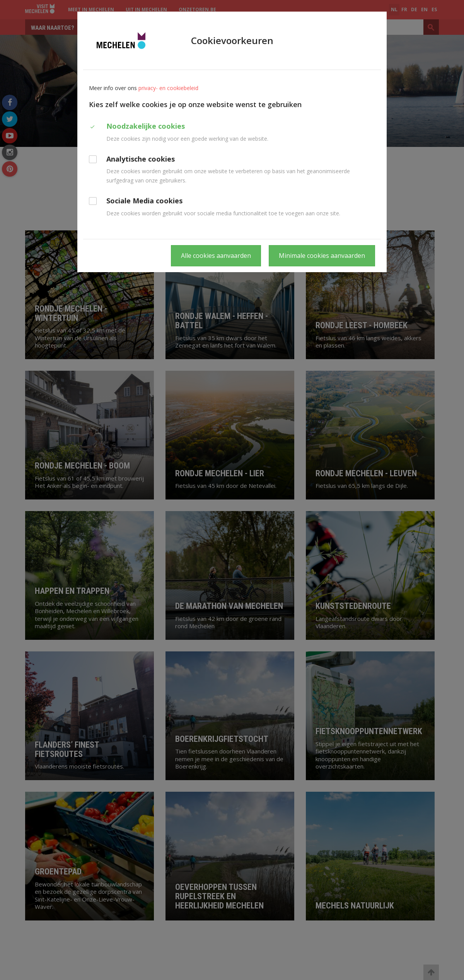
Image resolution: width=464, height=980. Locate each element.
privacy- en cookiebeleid (168, 88)
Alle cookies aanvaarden (216, 256)
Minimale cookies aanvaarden (322, 256)
